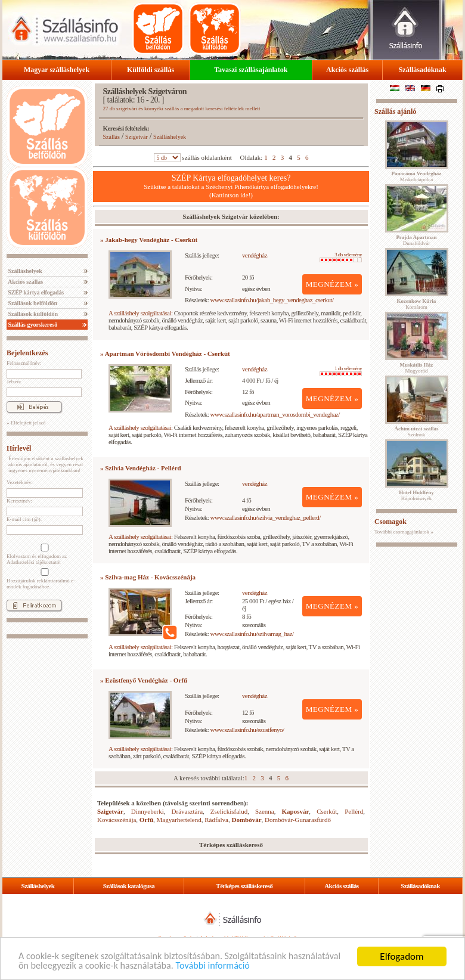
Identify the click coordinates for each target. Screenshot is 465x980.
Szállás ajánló (395, 111)
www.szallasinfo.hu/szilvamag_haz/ (252, 634)
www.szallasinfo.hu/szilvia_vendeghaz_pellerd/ (266, 517)
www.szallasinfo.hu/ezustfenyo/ (247, 730)
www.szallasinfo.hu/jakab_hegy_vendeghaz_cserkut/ (272, 300)
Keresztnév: (19, 501)
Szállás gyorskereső (32, 325)
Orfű (146, 820)
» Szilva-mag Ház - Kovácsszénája (148, 577)
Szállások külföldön (32, 314)
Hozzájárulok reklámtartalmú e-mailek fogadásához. (44, 579)
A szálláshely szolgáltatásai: (140, 313)
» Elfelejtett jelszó (26, 423)
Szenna (265, 811)
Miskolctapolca (417, 176)
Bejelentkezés (27, 353)
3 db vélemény (341, 257)
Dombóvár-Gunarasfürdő (298, 820)
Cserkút (327, 811)
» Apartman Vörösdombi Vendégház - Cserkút (165, 353)
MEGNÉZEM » (332, 284)
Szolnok (417, 432)
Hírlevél (19, 448)
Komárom (417, 304)
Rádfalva (216, 820)
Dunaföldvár (416, 240)
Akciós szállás (347, 70)
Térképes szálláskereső (244, 886)
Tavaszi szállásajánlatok (251, 70)
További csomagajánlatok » (404, 532)
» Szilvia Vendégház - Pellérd (141, 468)
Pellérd (354, 811)
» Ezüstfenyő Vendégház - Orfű (144, 680)
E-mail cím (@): (24, 519)
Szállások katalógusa (129, 886)
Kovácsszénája (117, 820)
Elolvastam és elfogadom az (44, 554)
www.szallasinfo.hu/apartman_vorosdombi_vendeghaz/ (275, 414)
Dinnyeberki (148, 811)
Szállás (111, 137)
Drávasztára (187, 811)
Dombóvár (246, 820)
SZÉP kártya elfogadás (35, 292)
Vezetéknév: (20, 482)
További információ (280, 966)
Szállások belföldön (32, 303)
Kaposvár (296, 811)
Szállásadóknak (423, 70)
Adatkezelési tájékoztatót (34, 562)
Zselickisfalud (229, 811)
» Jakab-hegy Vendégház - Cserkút (149, 240)
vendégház (255, 255)
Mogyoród (417, 368)
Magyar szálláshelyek (57, 70)
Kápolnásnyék (416, 495)
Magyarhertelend (179, 820)
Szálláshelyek (24, 271)
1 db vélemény (341, 371)
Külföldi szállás (151, 70)
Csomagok (390, 522)
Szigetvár (137, 137)
